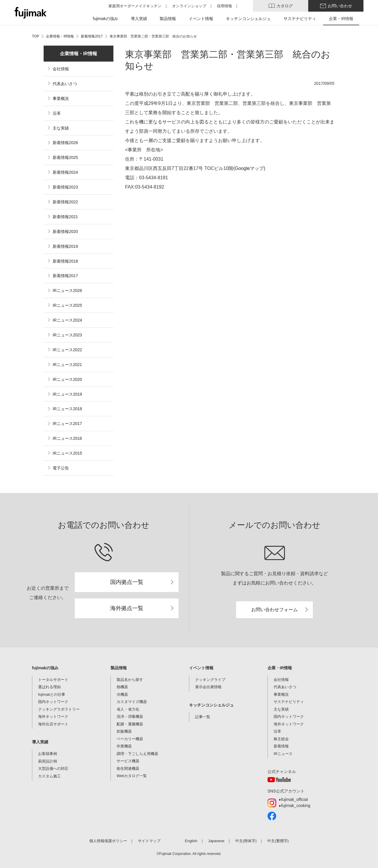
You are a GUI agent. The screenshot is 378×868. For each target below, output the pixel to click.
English (191, 841)
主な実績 (61, 128)
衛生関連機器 (128, 769)
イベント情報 (201, 668)
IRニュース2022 (67, 350)
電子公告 (61, 468)
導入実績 (40, 742)
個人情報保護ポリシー (108, 841)
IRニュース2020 (67, 379)
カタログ (285, 6)
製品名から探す (130, 680)
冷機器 (122, 694)
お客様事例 (48, 754)
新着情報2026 (65, 143)
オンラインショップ (189, 6)
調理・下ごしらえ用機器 (137, 754)
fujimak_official (295, 799)
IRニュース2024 (67, 320)
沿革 (57, 113)
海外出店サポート (53, 724)
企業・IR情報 (280, 668)
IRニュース (283, 754)
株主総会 (281, 739)
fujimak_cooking (296, 806)
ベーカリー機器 (130, 739)
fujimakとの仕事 (52, 694)
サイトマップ (149, 841)
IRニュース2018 (67, 409)
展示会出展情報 (208, 687)
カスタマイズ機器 (132, 702)
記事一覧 (203, 717)
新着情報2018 (65, 261)
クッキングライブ (210, 680)
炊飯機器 (124, 731)
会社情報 (61, 69)
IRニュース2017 (67, 424)
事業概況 (61, 98)
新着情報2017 (65, 276)
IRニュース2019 (67, 394)
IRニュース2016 (67, 438)
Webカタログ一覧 (132, 776)
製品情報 (119, 668)
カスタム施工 (49, 776)
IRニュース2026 (67, 290)
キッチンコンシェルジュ (211, 705)
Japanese (216, 841)
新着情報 (281, 746)
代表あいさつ (65, 84)
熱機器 (122, 687)
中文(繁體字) (278, 841)
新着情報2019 (65, 246)
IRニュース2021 (67, 365)
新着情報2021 (65, 217)
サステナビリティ (289, 702)
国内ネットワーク (53, 702)
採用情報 (224, 6)
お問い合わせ (340, 6)
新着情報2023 (65, 187)
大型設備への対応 (53, 769)
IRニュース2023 (67, 335)
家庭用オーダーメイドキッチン (135, 6)
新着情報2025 (65, 157)
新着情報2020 (65, 232)
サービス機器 (128, 761)
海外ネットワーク (53, 717)
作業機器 (124, 746)
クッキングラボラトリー (59, 709)
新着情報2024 (65, 172)
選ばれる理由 (49, 687)
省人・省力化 (128, 709)
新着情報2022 (65, 202)
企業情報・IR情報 (79, 54)
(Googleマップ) (249, 168)
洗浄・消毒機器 (130, 717)
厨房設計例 (48, 761)
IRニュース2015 (67, 453)
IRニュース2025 (67, 305)
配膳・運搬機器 (130, 724)
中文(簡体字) (246, 841)
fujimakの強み (45, 668)
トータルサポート (53, 680)
